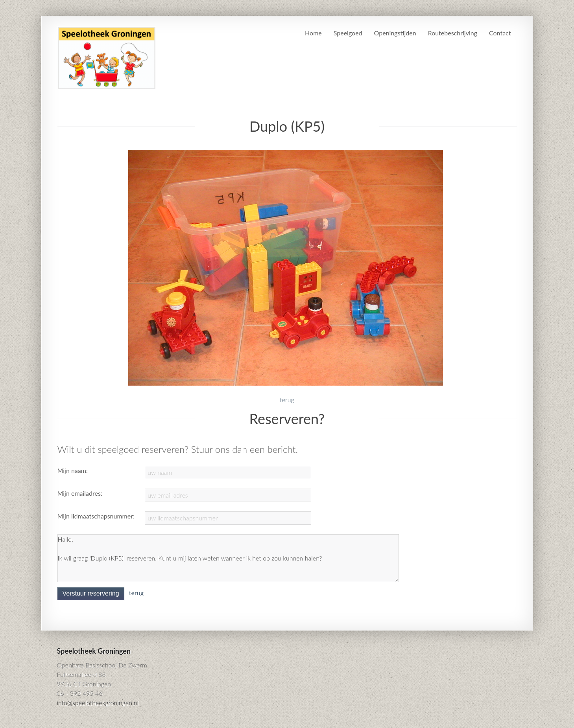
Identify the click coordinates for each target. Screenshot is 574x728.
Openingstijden (395, 33)
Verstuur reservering (91, 593)
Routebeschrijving (453, 33)
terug (287, 400)
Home (313, 33)
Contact (500, 33)
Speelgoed (348, 33)
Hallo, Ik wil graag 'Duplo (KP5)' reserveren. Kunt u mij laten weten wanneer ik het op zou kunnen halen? (228, 558)
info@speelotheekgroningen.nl (98, 703)
